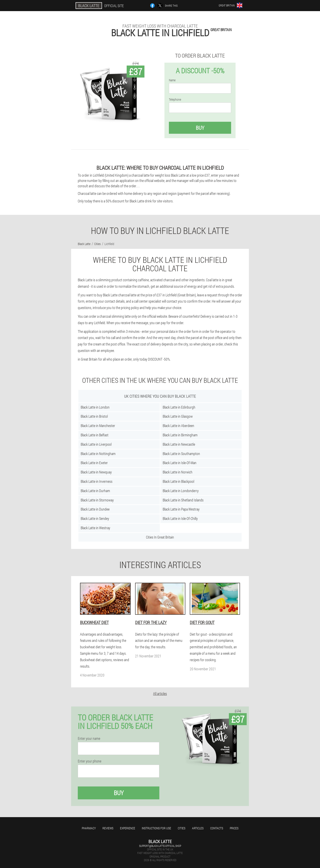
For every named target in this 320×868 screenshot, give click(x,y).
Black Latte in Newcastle (179, 444)
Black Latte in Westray (95, 528)
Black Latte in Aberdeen (178, 426)
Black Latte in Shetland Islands (183, 500)
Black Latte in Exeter (94, 463)
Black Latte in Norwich (178, 472)
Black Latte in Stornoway (97, 500)
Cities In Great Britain (160, 537)
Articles (198, 828)
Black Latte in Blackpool (178, 481)
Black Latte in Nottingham (98, 454)
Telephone (175, 100)
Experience (128, 828)
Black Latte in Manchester (98, 426)
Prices (234, 828)
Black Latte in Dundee (95, 509)
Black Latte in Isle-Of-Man (180, 463)
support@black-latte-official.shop (160, 846)
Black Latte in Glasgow (178, 416)
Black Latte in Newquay (96, 472)
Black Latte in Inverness (97, 481)
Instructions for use (156, 828)
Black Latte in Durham (95, 491)
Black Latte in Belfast (95, 435)
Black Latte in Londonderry (181, 491)
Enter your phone (90, 761)
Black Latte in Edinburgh (179, 407)
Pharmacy (89, 828)
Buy (200, 128)
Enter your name (89, 738)
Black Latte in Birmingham (180, 435)
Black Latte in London (95, 407)
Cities (182, 828)
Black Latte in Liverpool (96, 444)
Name (172, 80)
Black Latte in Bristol (94, 416)
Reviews (108, 828)
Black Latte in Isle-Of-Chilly (180, 518)
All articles (160, 693)
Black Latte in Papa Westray (181, 509)
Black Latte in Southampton (181, 454)
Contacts (217, 828)
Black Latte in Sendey (95, 518)
